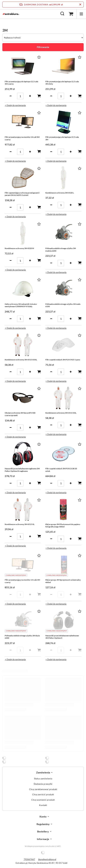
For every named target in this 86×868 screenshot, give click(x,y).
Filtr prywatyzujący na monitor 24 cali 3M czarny (22, 138)
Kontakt (43, 805)
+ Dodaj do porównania (15, 105)
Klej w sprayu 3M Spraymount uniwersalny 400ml (63, 581)
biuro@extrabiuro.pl (47, 859)
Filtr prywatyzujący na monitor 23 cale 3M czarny (22, 581)
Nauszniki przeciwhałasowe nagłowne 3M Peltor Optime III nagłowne (22, 470)
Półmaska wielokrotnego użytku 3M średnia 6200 (61, 250)
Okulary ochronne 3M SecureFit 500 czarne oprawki (20, 414)
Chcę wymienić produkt (43, 800)
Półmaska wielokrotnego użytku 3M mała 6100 (63, 305)
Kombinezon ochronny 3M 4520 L (60, 193)
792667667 (29, 859)
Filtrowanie (43, 47)
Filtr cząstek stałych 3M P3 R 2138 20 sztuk (61, 470)
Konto (43, 816)
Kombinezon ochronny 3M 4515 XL (20, 524)
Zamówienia (43, 772)
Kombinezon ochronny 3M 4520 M (19, 248)
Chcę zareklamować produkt (43, 789)
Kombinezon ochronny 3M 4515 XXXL (21, 360)
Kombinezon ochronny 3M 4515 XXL (61, 413)
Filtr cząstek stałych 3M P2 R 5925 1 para (63, 360)
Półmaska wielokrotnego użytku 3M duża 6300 (22, 637)
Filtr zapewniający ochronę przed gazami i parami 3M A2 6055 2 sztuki (22, 194)
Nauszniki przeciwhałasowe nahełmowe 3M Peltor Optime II (62, 637)
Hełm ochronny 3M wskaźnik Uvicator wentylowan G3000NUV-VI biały (21, 305)
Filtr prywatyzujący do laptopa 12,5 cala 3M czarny (21, 83)
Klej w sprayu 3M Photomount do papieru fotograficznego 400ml (63, 526)
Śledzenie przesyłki (43, 784)
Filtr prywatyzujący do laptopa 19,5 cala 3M (62, 138)
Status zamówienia (43, 779)
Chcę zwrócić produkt (43, 794)
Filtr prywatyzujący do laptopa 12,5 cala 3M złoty (62, 83)
